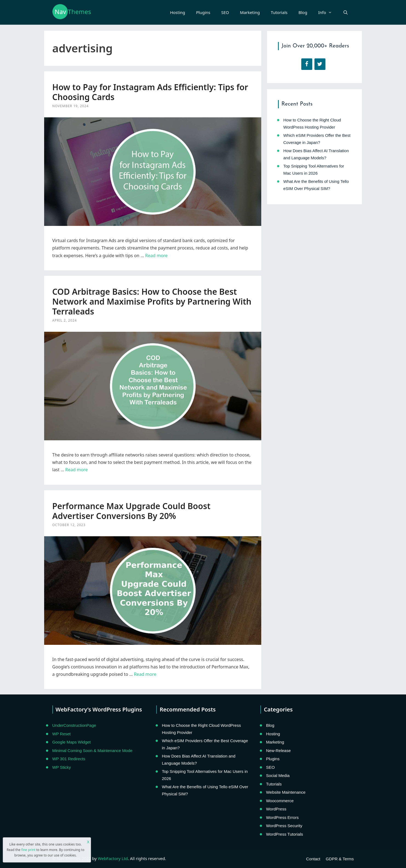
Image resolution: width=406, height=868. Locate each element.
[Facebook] (307, 64)
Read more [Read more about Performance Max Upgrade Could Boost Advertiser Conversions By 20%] (145, 674)
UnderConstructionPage (74, 725)
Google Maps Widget (72, 742)
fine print (28, 850)
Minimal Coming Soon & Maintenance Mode (93, 751)
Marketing (250, 12)
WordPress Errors (282, 817)
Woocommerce (280, 801)
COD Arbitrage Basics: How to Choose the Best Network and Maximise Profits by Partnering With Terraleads (152, 301)
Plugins (203, 12)
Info (328, 12)
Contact (313, 859)
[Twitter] (320, 64)
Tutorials (279, 12)
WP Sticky (62, 767)
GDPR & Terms (340, 859)
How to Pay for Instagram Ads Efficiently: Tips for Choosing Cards (150, 92)
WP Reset (62, 734)
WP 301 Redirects (69, 759)
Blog (303, 12)
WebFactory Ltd (113, 858)
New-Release (278, 751)
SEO (225, 12)
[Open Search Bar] (346, 12)
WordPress (276, 809)
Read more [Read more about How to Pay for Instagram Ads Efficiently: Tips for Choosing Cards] (156, 256)
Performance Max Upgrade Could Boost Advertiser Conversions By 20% (131, 511)
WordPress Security (284, 826)
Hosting (178, 12)
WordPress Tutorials (284, 834)
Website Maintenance (286, 792)
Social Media (278, 775)
